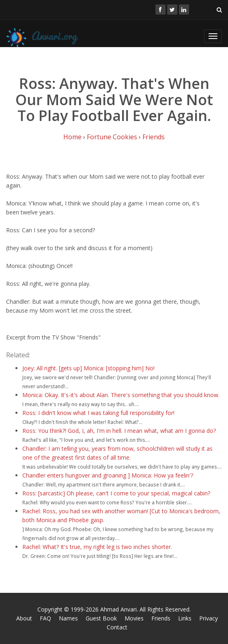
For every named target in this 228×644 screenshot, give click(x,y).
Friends (154, 137)
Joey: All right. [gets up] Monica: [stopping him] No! (88, 368)
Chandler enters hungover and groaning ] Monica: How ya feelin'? (108, 475)
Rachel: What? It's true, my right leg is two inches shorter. (97, 547)
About (24, 618)
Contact (117, 627)
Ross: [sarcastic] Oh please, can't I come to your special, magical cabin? (116, 493)
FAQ (45, 618)
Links (185, 618)
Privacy (209, 618)
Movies (134, 618)
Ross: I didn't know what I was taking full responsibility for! (98, 413)
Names (68, 618)
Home (72, 137)
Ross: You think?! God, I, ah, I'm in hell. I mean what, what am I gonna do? (119, 431)
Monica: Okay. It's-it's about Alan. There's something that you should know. (121, 395)
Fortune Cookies (112, 137)
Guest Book (101, 618)
